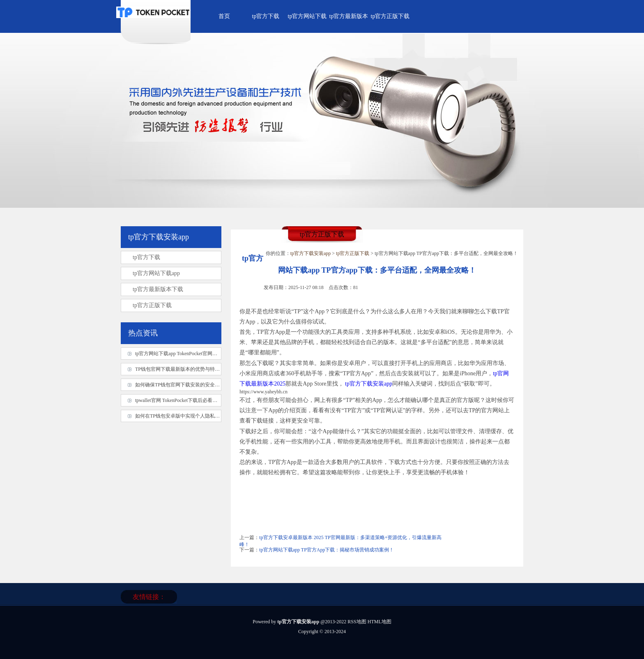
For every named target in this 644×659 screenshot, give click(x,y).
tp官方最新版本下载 (158, 289)
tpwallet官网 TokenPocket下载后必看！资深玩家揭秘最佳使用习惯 (206, 400)
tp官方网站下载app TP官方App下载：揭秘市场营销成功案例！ (327, 550)
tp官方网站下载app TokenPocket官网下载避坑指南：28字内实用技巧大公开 (216, 354)
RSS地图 (357, 622)
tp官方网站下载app (156, 273)
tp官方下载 (266, 16)
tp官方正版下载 (390, 16)
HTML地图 (379, 622)
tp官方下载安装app (311, 253)
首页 (224, 16)
